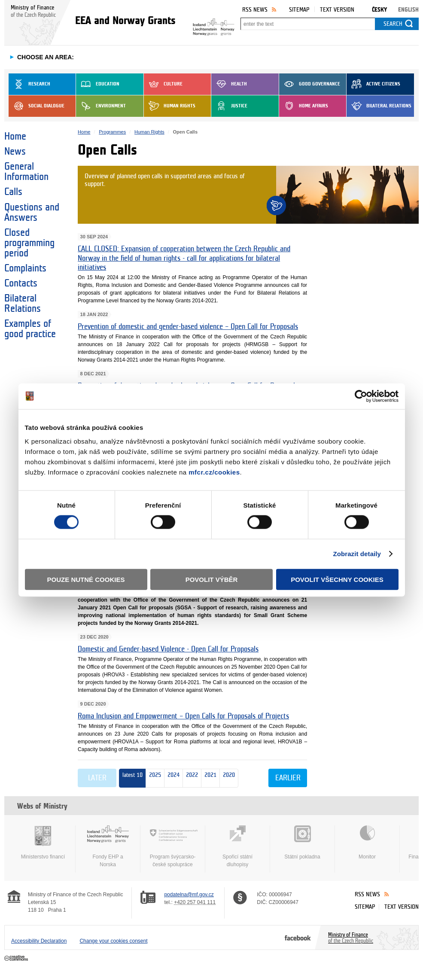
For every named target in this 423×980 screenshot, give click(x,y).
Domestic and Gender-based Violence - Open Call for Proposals (168, 649)
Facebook (298, 937)
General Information (26, 172)
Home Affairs (304, 106)
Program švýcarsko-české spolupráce (173, 846)
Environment (101, 106)
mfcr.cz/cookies (214, 472)
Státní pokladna (302, 843)
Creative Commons (17, 959)
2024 (172, 778)
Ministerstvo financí (43, 843)
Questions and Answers (32, 213)
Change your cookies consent (113, 941)
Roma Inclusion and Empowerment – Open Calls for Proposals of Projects (183, 716)
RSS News (255, 10)
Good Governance (310, 84)
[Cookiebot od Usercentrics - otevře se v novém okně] (361, 396)
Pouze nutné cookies (86, 579)
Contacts (21, 283)
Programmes (112, 132)
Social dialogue (37, 106)
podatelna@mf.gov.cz (189, 895)
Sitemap (299, 10)
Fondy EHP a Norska (108, 846)
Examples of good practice (30, 329)
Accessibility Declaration (39, 941)
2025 (155, 778)
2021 (209, 778)
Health (229, 84)
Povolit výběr (212, 579)
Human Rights (170, 106)
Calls (13, 192)
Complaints (25, 268)
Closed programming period (29, 243)
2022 (190, 778)
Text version (337, 10)
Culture (163, 84)
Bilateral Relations (379, 106)
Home (15, 137)
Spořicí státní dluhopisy (237, 846)
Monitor (367, 843)
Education (98, 84)
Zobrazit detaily (357, 554)
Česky (379, 10)
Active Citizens (373, 84)
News (15, 152)
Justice (229, 106)
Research (29, 84)
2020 (227, 778)
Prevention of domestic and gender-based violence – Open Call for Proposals (188, 327)
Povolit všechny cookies (337, 579)
